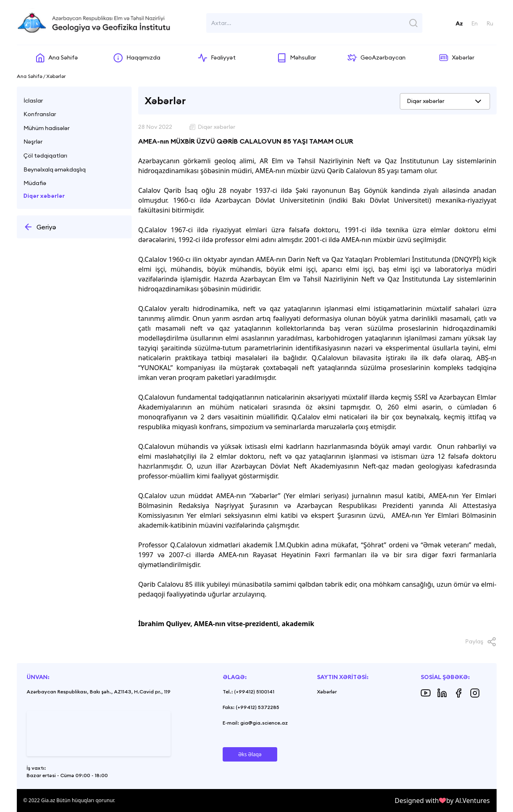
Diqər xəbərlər (44, 196)
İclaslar (33, 101)
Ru (490, 23)
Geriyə (40, 227)
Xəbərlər (327, 692)
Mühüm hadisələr (47, 128)
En (474, 23)
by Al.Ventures (468, 801)
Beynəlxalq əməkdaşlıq (55, 169)
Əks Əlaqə (250, 754)
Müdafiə (35, 183)
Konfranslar (40, 114)
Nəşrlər (33, 142)
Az (459, 23)
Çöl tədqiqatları (45, 156)
